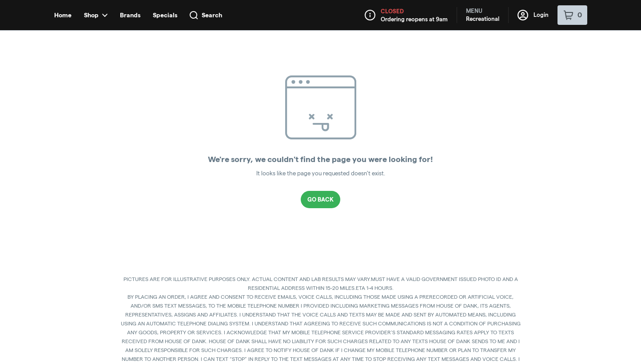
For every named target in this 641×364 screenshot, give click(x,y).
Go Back (320, 199)
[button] (506, 47)
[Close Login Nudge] (576, 47)
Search (206, 15)
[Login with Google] (539, 47)
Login (533, 15)
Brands (130, 15)
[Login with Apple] (557, 47)
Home (63, 15)
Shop (96, 15)
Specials (165, 15)
